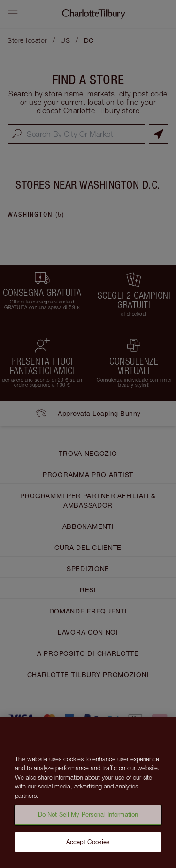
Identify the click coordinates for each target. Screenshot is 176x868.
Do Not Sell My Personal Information (88, 818)
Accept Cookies (88, 845)
